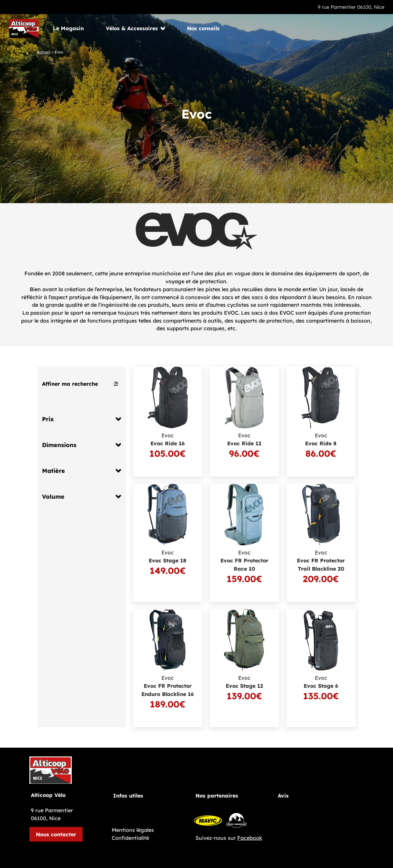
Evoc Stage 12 (244, 686)
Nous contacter (56, 834)
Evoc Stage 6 (321, 686)
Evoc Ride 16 (168, 443)
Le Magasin (68, 28)
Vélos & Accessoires (132, 28)
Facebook (250, 838)
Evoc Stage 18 (168, 560)
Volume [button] (53, 497)
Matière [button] (53, 471)
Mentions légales (133, 830)
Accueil (44, 52)
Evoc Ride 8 (321, 443)
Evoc (168, 436)
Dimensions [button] (59, 445)
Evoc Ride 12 (244, 443)
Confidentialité (130, 838)
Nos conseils (203, 28)
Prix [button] (48, 419)
